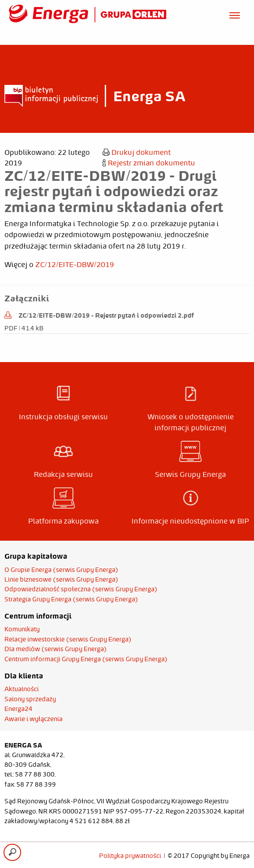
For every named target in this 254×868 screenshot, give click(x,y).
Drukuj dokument (137, 152)
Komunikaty (22, 629)
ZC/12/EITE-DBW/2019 (75, 264)
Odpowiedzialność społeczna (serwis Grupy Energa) (81, 589)
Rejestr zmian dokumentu (149, 163)
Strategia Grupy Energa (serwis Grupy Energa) (71, 599)
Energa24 (18, 709)
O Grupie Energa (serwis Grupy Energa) (61, 570)
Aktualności (22, 689)
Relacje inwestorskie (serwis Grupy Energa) (68, 639)
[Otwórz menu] (235, 14)
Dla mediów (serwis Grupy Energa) (56, 649)
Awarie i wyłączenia (33, 719)
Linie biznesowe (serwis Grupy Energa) (61, 579)
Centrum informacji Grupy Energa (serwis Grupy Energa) (86, 659)
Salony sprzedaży (30, 699)
